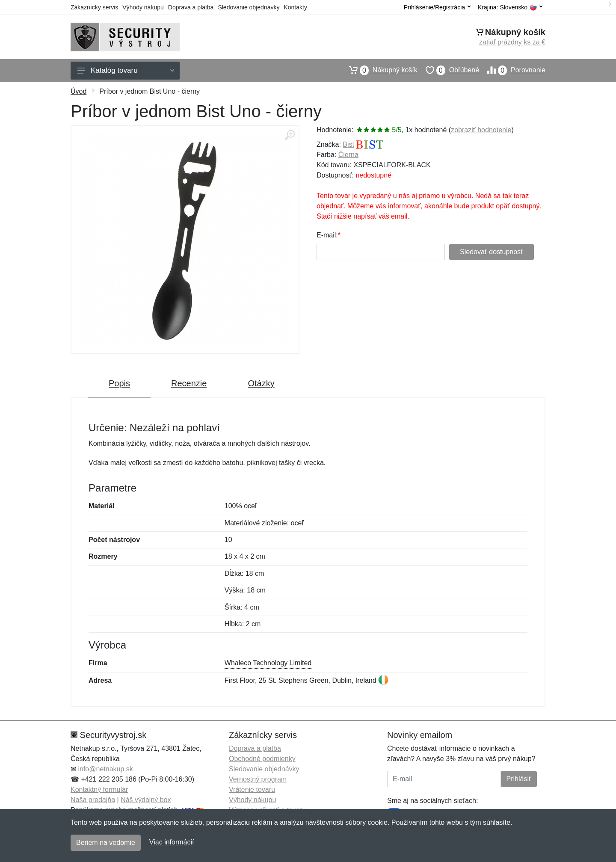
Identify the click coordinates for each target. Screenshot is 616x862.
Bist (348, 144)
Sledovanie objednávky (249, 7)
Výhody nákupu (143, 7)
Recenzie (189, 383)
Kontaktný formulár (99, 789)
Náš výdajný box (146, 800)
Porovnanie (512, 70)
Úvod (78, 91)
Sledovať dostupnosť (492, 252)
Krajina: (510, 7)
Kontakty (295, 7)
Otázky (261, 383)
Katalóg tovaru (126, 70)
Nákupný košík (379, 70)
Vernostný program (258, 779)
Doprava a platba (191, 7)
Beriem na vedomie (106, 843)
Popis (119, 383)
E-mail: (327, 235)
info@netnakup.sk (105, 769)
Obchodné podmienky (262, 759)
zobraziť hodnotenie (481, 130)
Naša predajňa (93, 800)
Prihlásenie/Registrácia (437, 7)
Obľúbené (448, 70)
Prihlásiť (519, 779)
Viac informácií (172, 842)
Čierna (348, 155)
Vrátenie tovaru (252, 789)
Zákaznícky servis (94, 7)
